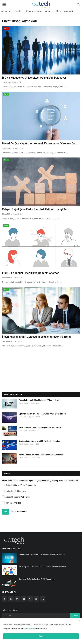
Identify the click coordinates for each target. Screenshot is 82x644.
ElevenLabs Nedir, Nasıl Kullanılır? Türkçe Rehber (40, 400)
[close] (79, 621)
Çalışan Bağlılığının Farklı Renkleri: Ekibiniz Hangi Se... (35, 209)
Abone (75, 616)
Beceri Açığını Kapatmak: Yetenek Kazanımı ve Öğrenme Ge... (40, 143)
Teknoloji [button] (18, 11)
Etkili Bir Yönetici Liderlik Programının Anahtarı (31, 273)
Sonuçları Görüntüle (19, 512)
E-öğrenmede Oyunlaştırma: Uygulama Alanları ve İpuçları (42, 554)
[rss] (43, 599)
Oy (5, 512)
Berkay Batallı (7, 82)
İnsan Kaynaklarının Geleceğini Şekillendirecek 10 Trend (36, 337)
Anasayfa (6, 11)
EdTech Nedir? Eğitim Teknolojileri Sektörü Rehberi (40, 427)
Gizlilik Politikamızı (30, 629)
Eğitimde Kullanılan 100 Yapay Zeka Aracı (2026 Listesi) (43, 414)
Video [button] (48, 11)
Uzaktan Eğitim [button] (34, 11)
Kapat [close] (41, 636)
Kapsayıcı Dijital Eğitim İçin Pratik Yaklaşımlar (37, 579)
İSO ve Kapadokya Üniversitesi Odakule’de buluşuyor (34, 78)
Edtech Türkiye (7, 214)
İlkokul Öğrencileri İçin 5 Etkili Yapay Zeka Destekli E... (42, 455)
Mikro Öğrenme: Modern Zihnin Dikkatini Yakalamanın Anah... (43, 567)
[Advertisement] (41, 372)
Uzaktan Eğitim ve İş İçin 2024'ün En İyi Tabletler (39, 441)
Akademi (69, 11)
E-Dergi (58, 11)
